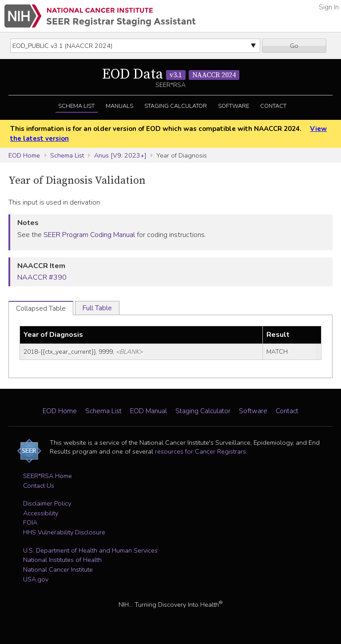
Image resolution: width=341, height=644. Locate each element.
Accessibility (41, 513)
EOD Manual (149, 411)
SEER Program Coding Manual (89, 235)
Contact (273, 106)
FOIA (30, 522)
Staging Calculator (176, 106)
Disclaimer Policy (47, 503)
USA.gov (36, 579)
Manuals (119, 106)
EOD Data (171, 75)
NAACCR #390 (42, 277)
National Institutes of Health (62, 560)
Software (234, 106)
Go (294, 46)
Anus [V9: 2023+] (120, 155)
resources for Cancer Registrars (200, 451)
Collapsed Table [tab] (41, 308)
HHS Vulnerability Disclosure (64, 532)
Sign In (329, 7)
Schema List (76, 106)
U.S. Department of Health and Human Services (90, 550)
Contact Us (39, 486)
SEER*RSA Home (48, 476)
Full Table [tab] (97, 308)
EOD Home (24, 155)
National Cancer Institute (58, 569)
